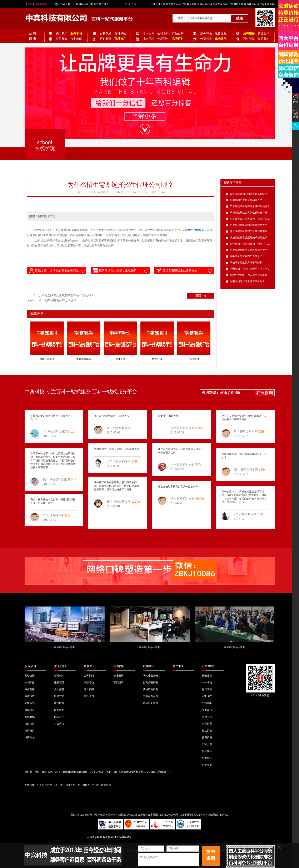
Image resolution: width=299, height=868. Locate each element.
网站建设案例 (150, 676)
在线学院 (208, 666)
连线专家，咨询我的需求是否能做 (54, 271)
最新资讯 (90, 666)
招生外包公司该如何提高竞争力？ (249, 225)
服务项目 (30, 666)
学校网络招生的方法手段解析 (246, 263)
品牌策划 (30, 703)
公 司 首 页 (33, 36)
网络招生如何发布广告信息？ (246, 256)
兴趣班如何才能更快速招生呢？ (247, 281)
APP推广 (207, 696)
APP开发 (29, 682)
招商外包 (120, 359)
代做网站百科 (236, 4)
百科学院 (249, 39)
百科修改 (120, 33)
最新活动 (89, 682)
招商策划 (194, 359)
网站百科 (106, 785)
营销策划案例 (150, 689)
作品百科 (163, 39)
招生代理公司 (196, 230)
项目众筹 (30, 724)
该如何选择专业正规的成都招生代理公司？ (66, 295)
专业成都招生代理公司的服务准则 (249, 231)
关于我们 (62, 33)
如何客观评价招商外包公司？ (92, 4)
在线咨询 (265, 393)
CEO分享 (207, 744)
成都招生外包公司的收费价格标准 (249, 213)
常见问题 (207, 724)
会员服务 (178, 666)
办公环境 (59, 724)
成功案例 (149, 666)
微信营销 (30, 689)
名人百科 (149, 33)
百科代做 (106, 33)
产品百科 (178, 33)
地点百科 (149, 39)
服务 (181, 18)
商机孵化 (30, 717)
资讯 (50, 36)
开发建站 (207, 676)
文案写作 (207, 710)
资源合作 (264, 33)
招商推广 (30, 731)
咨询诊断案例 (150, 682)
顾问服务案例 (150, 703)
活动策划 (207, 765)
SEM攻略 (207, 682)
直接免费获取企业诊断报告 (177, 271)
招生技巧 (207, 751)
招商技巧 (207, 758)
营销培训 (30, 710)
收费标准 (206, 39)
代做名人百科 (173, 4)
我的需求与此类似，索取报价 (114, 271)
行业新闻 (76, 39)
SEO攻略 (207, 703)
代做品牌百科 (205, 4)
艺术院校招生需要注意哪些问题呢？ (250, 206)
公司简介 (59, 676)
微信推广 (30, 696)
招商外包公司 (73, 785)
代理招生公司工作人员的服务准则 (249, 275)
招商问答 (207, 737)
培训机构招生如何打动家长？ (246, 200)
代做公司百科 (220, 4)
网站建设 (30, 676)
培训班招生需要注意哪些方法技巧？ (250, 269)
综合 (238, 36)
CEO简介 (59, 710)
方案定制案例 (150, 696)
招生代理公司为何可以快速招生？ (60, 301)
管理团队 (119, 666)
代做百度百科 (158, 4)
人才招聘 (59, 689)
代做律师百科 (251, 4)
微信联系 (59, 703)
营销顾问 (118, 682)
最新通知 (89, 696)
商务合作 (59, 717)
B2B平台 (59, 785)
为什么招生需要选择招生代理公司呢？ (251, 244)
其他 (137, 36)
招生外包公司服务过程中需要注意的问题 (252, 219)
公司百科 (163, 33)
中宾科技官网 (45, 785)
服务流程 (221, 33)
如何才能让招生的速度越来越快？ (249, 194)
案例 (195, 36)
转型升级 (157, 359)
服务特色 (206, 33)
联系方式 (59, 696)
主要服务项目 (84, 359)
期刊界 (86, 785)
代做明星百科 (267, 4)
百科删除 (106, 39)
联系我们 (264, 39)
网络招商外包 (47, 359)
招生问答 (207, 731)
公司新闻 (62, 39)
